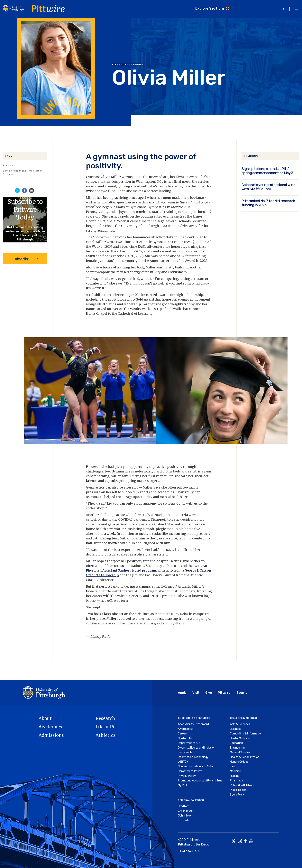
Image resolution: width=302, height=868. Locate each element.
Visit (196, 693)
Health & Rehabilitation (245, 757)
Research (105, 718)
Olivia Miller (111, 177)
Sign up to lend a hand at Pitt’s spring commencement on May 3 (267, 171)
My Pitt (183, 785)
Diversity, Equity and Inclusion (197, 748)
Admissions (51, 735)
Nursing (235, 776)
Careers (183, 734)
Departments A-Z (189, 743)
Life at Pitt (107, 727)
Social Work (237, 795)
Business (236, 729)
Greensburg (185, 811)
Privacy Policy (187, 776)
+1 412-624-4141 (189, 851)
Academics (50, 727)
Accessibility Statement (194, 724)
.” (105, 288)
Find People (185, 752)
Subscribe (21, 259)
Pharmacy (237, 781)
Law (233, 766)
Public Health (238, 790)
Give (209, 693)
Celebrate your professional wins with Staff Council (268, 187)
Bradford (184, 806)
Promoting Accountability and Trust (201, 781)
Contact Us (185, 738)
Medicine (235, 771)
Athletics (8, 165)
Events (242, 693)
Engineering (237, 748)
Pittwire (224, 693)
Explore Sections (210, 8)
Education (236, 743)
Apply (182, 693)
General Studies (240, 752)
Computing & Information (246, 734)
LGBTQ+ (183, 762)
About (45, 718)
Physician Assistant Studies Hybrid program (121, 570)
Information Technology (193, 757)
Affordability (186, 729)
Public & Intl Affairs (242, 785)
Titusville (184, 820)
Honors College (239, 762)
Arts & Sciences (240, 724)
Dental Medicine (240, 738)
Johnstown (185, 816)
